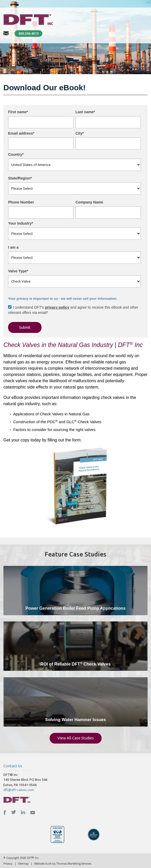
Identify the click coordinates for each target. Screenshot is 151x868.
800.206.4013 (28, 33)
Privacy (8, 863)
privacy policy (57, 307)
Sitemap (23, 863)
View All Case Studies (76, 738)
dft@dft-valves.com (19, 790)
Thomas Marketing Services (74, 863)
